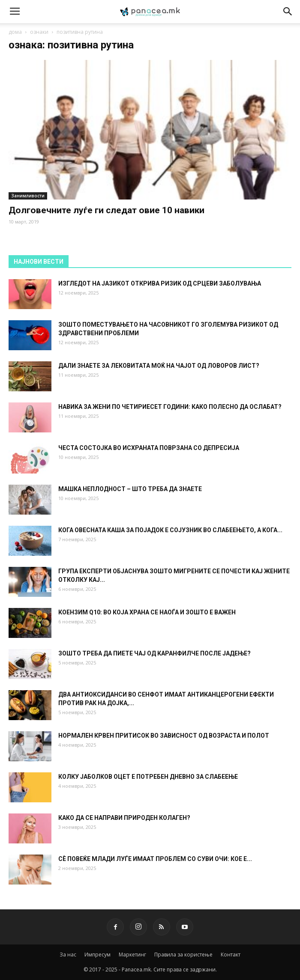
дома (15, 32)
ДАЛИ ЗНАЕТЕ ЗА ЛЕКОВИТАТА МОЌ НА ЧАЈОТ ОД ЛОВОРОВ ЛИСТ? (159, 366)
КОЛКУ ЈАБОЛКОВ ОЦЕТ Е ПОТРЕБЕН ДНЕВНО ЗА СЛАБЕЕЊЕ (148, 777)
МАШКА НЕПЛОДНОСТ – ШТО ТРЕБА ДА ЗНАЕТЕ (130, 489)
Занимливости (28, 196)
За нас (68, 955)
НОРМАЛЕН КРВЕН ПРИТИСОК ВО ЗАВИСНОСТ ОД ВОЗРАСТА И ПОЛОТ (164, 736)
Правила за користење (183, 955)
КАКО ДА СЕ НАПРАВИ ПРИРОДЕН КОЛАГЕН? (124, 818)
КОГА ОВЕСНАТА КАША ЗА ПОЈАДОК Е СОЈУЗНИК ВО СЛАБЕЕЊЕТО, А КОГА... (170, 530)
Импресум (97, 955)
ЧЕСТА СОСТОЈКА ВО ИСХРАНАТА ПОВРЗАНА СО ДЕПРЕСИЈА (149, 448)
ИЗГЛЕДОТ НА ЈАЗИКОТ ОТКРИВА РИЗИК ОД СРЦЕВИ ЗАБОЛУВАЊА (160, 283)
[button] (288, 12)
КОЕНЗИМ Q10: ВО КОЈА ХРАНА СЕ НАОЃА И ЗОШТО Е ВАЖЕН (147, 612)
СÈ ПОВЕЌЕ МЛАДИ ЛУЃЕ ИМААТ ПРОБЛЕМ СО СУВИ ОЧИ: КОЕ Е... (155, 859)
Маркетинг (132, 955)
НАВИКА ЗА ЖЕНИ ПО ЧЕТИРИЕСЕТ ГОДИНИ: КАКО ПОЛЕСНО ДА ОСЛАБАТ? (170, 407)
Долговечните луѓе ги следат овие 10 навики (106, 210)
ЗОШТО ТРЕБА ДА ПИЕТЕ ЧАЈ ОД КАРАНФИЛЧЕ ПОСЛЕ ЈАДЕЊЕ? (154, 653)
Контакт (231, 955)
